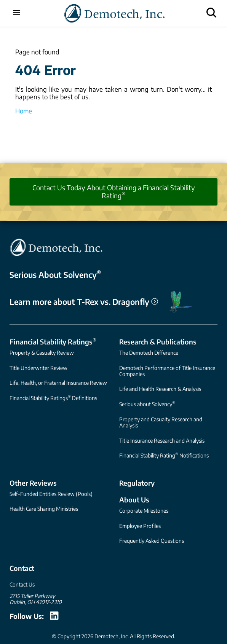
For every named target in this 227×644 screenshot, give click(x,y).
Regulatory (137, 483)
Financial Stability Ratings (53, 342)
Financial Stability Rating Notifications (164, 455)
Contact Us (22, 584)
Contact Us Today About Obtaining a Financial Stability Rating (114, 191)
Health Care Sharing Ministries (44, 509)
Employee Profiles (140, 526)
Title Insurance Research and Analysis (162, 441)
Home (24, 111)
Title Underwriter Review (38, 368)
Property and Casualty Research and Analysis (161, 422)
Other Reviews (33, 483)
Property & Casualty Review (42, 353)
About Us (134, 500)
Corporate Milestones (144, 511)
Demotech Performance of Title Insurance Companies (167, 371)
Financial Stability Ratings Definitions (53, 398)
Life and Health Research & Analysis (160, 389)
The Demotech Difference (149, 353)
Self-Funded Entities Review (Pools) (51, 494)
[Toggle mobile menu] (17, 13)
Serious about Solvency (147, 404)
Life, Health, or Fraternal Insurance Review (58, 383)
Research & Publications (158, 342)
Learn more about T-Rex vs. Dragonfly (84, 302)
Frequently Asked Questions (152, 541)
